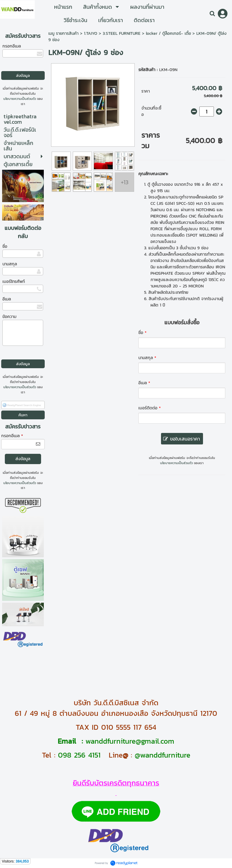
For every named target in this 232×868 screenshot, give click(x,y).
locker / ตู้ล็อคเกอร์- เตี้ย (168, 33)
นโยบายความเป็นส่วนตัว (20, 99)
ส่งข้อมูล (23, 459)
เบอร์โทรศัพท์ (14, 282)
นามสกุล (10, 264)
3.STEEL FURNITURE (122, 33)
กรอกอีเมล (12, 46)
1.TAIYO (91, 33)
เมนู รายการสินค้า (63, 33)
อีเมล (7, 299)
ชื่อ (5, 246)
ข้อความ (9, 317)
